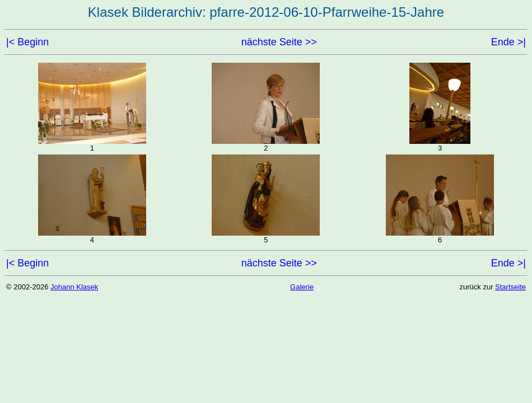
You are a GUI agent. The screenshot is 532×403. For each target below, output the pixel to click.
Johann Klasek (74, 287)
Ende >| (508, 42)
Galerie (302, 287)
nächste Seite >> (279, 42)
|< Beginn (27, 42)
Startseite (510, 287)
